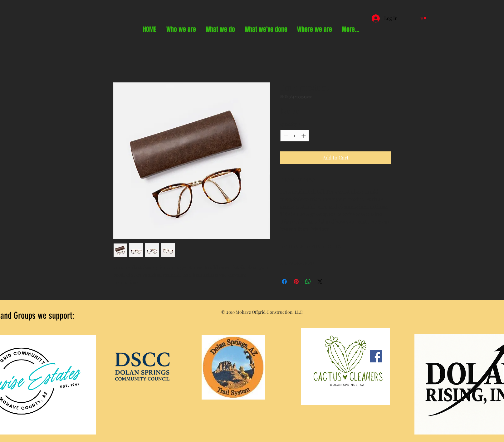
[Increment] (304, 136)
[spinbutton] (295, 136)
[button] (423, 18)
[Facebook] (376, 356)
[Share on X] (320, 282)
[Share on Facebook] (284, 282)
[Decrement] (285, 136)
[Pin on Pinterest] (296, 282)
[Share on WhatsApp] (308, 282)
